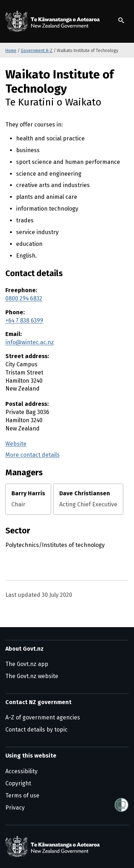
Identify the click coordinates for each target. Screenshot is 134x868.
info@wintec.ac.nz (30, 342)
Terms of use (22, 795)
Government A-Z (37, 51)
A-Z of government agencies (43, 717)
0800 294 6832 (24, 298)
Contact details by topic (36, 730)
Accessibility (21, 771)
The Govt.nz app (27, 664)
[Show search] (121, 20)
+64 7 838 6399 (24, 321)
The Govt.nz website (32, 676)
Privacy (15, 808)
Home (11, 51)
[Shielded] (121, 805)
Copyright (18, 783)
